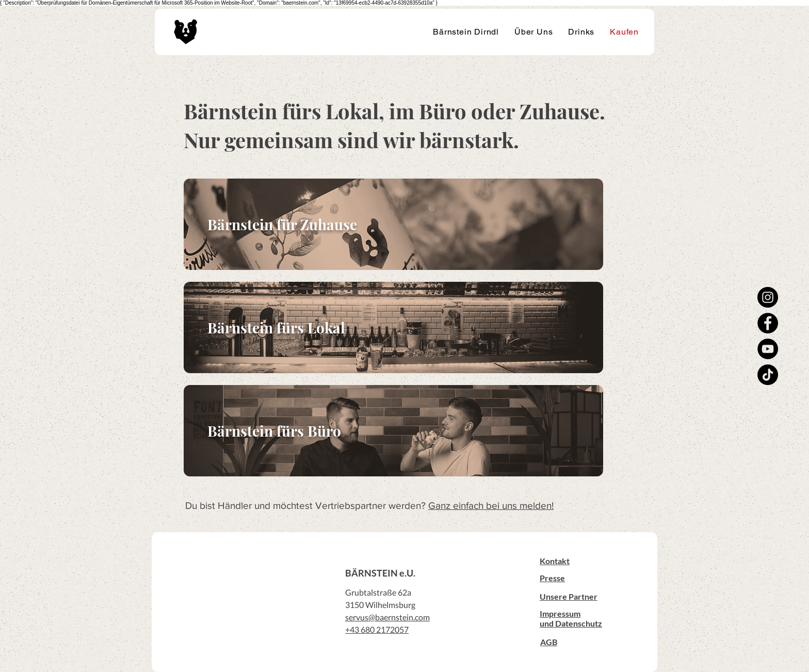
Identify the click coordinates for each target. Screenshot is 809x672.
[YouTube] (768, 349)
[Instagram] (768, 297)
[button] (555, 561)
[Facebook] (768, 323)
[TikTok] (768, 375)
